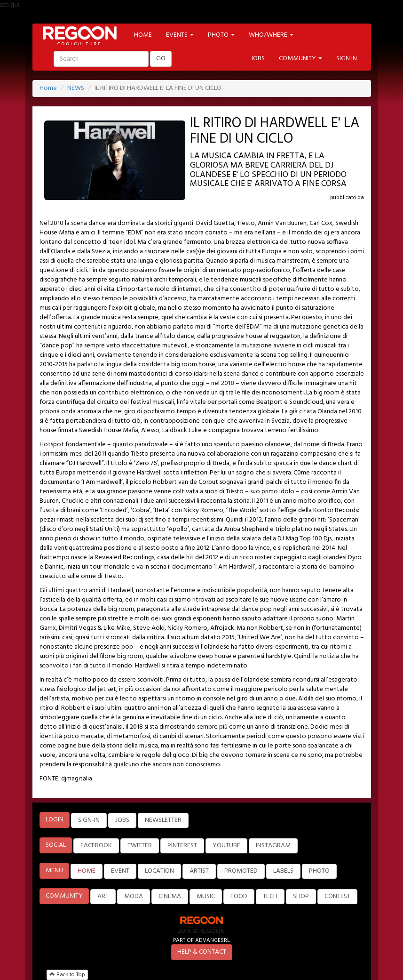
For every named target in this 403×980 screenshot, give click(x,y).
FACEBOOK (96, 846)
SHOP (301, 896)
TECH (270, 896)
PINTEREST (182, 846)
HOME (143, 35)
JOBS (258, 59)
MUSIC (206, 896)
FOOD (239, 896)
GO (161, 59)
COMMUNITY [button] (300, 59)
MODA (134, 896)
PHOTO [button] (221, 35)
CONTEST (337, 896)
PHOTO (319, 871)
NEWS (76, 88)
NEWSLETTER (163, 820)
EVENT (120, 871)
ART (103, 896)
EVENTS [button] (180, 35)
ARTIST (199, 871)
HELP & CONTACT (202, 952)
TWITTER (140, 846)
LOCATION (159, 871)
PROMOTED (241, 871)
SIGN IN (347, 59)
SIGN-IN (89, 820)
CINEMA (170, 896)
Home (48, 88)
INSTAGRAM (273, 846)
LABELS (283, 871)
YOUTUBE (226, 846)
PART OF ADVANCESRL (201, 940)
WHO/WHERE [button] (271, 35)
